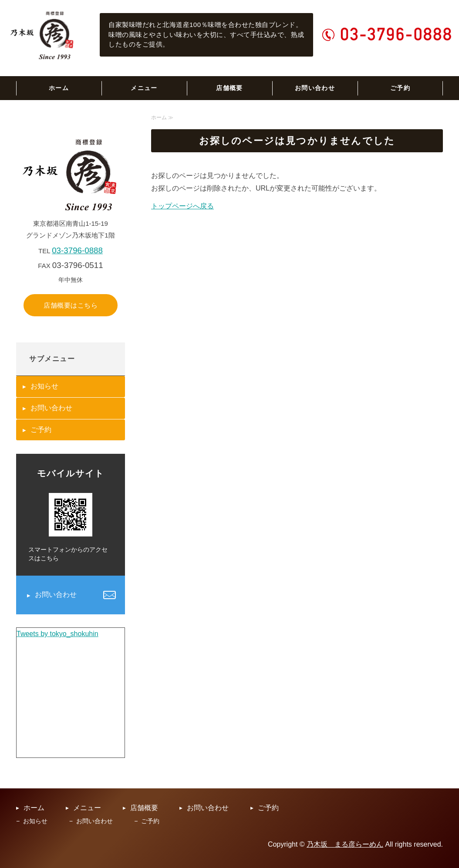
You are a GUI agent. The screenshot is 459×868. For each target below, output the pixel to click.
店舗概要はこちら (71, 305)
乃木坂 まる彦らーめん (345, 844)
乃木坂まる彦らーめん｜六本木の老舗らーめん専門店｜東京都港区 (43, 35)
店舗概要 (229, 88)
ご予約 (400, 88)
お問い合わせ (315, 88)
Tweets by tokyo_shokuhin (57, 634)
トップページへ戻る (182, 206)
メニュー (144, 88)
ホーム (59, 88)
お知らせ (44, 386)
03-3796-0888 (77, 250)
